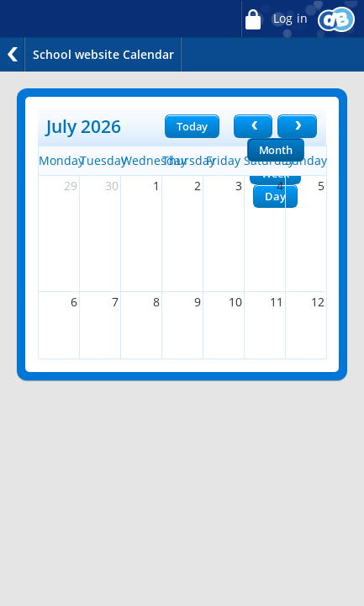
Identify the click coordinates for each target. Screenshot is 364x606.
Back (13, 54)
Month (276, 150)
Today (192, 126)
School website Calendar (103, 54)
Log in (274, 19)
